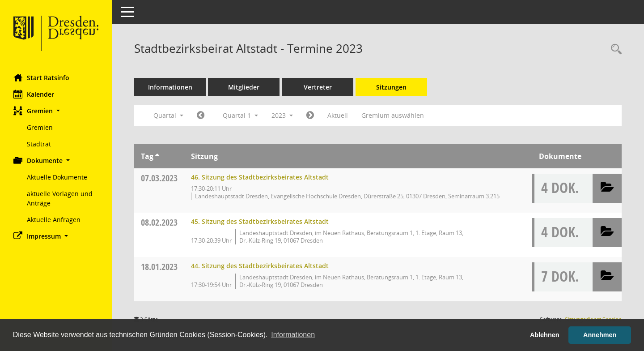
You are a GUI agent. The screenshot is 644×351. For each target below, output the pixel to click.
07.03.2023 (159, 178)
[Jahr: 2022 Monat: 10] (201, 116)
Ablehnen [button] (545, 335)
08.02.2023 (159, 222)
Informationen (170, 87)
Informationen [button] (293, 335)
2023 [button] (282, 115)
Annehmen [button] (600, 335)
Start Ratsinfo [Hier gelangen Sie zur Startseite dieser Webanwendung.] (41, 77)
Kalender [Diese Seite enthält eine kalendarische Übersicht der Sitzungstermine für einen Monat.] (34, 94)
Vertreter (318, 87)
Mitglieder (244, 87)
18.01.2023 (159, 267)
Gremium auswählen (393, 115)
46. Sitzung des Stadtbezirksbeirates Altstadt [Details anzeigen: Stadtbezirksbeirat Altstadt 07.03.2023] (260, 177)
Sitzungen (391, 87)
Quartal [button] (168, 115)
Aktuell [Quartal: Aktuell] (338, 115)
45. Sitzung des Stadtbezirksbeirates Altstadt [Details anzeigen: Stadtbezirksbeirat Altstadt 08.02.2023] (260, 221)
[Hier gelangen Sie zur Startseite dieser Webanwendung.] (56, 34)
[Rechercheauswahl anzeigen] (614, 49)
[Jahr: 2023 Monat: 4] (310, 116)
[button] (56, 111)
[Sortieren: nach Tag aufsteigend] (157, 156)
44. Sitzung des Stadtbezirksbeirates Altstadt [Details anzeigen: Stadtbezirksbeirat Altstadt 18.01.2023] (260, 266)
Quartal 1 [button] (240, 115)
